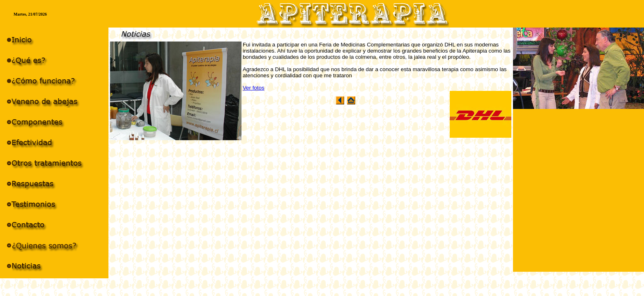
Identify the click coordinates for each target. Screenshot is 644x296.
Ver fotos (254, 88)
